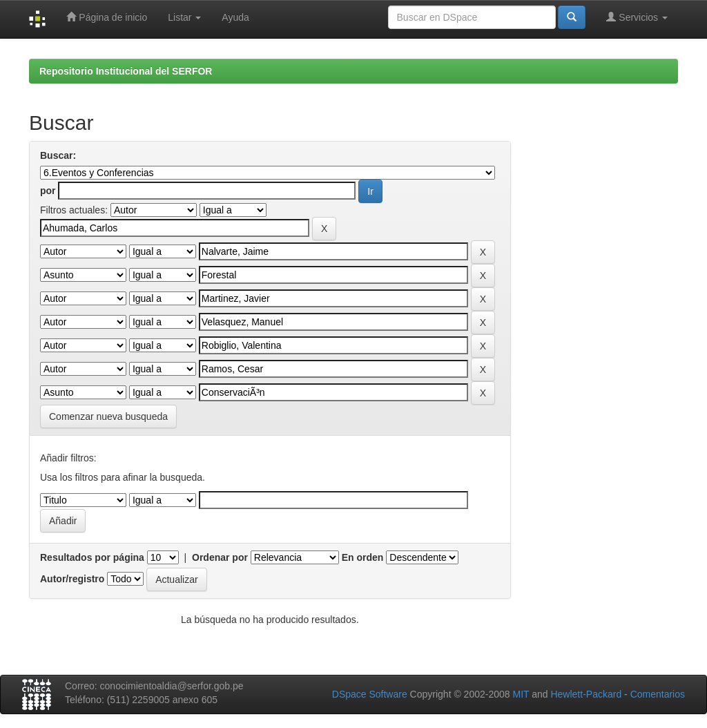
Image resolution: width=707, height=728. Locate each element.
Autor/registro (72, 579)
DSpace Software (370, 694)
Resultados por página (92, 557)
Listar (184, 17)
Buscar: (58, 155)
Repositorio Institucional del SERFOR (126, 71)
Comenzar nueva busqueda (108, 416)
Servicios (637, 17)
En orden (363, 557)
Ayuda (235, 17)
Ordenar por (220, 557)
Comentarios (658, 694)
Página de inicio (107, 17)
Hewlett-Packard (586, 694)
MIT (521, 694)
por (48, 191)
